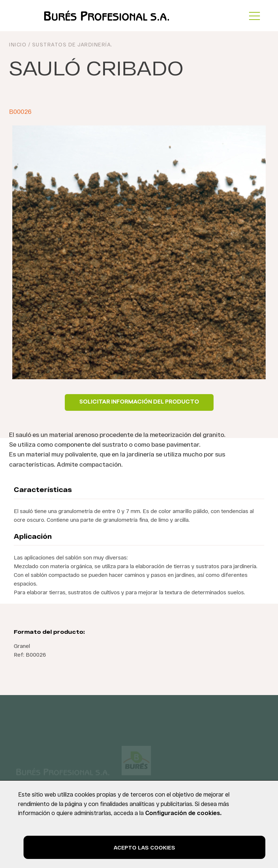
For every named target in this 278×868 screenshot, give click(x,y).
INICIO (18, 44)
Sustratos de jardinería (72, 44)
